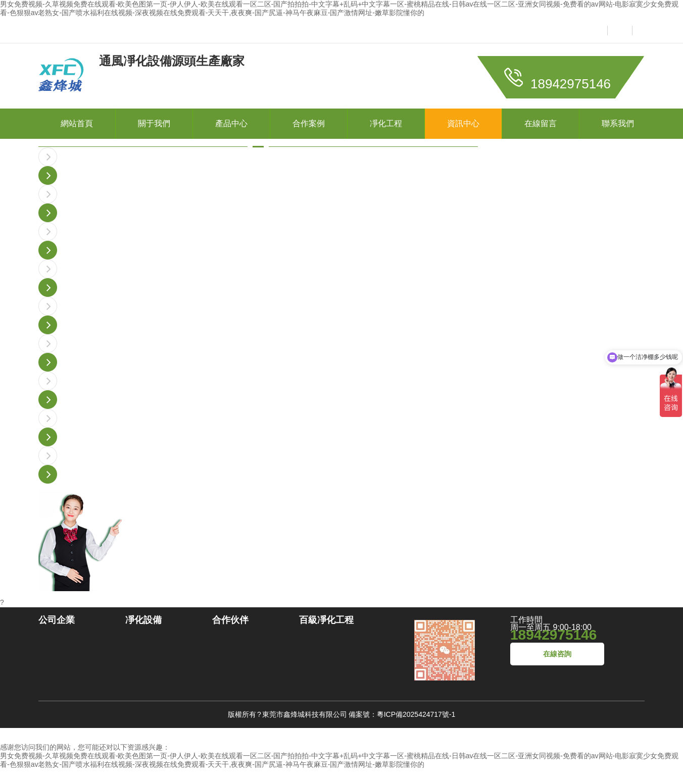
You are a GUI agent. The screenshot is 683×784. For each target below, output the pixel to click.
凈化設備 (143, 620)
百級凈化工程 (326, 620)
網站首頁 (77, 123)
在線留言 (541, 123)
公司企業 (57, 620)
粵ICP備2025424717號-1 (416, 714)
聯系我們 (618, 123)
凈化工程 (386, 123)
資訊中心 (463, 123)
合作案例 (309, 123)
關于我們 (154, 123)
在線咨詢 (557, 654)
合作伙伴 (230, 620)
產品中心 (231, 123)
